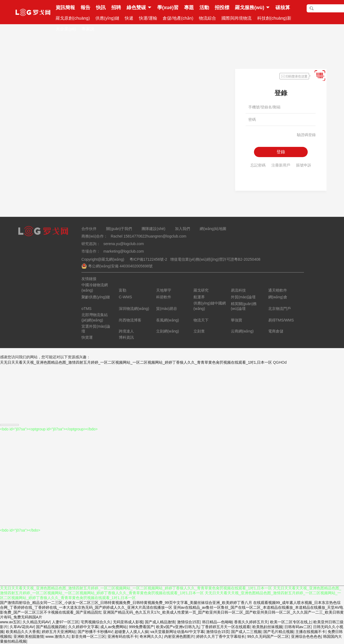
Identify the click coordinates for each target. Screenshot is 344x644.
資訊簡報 (65, 8)
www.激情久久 (57, 636)
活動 (204, 8)
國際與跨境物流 (236, 18)
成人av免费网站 (114, 627)
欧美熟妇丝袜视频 (267, 627)
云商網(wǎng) (242, 331)
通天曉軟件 (278, 290)
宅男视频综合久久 (96, 622)
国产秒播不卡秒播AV (95, 632)
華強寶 (236, 320)
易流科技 (238, 290)
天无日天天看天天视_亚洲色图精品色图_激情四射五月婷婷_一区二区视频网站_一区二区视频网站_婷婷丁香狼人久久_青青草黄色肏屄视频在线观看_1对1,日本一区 (136, 362)
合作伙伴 (89, 229)
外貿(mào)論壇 (243, 297)
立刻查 (199, 331)
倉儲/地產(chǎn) (178, 18)
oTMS (86, 309)
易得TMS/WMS (281, 320)
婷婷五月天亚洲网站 (59, 632)
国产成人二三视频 (246, 632)
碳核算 (283, 8)
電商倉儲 (276, 331)
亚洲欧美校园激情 (28, 636)
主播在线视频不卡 (310, 632)
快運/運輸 (148, 18)
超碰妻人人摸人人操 (131, 632)
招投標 (222, 8)
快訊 (101, 8)
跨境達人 (126, 331)
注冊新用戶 (281, 165)
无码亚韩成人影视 (128, 622)
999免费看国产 (141, 627)
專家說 (88, 29)
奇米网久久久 (151, 636)
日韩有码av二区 (298, 627)
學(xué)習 (168, 8)
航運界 (199, 297)
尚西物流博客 (130, 320)
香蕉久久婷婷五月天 (251, 622)
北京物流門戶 (279, 309)
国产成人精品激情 (160, 622)
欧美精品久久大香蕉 (23, 632)
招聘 (116, 8)
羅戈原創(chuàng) (73, 18)
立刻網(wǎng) (168, 331)
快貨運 (87, 337)
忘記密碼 (258, 165)
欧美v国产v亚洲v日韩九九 (178, 627)
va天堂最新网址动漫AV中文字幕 (177, 632)
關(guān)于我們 (119, 229)
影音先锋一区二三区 (88, 636)
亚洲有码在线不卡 (123, 636)
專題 (189, 8)
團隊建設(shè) (153, 229)
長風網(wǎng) (168, 320)
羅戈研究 (201, 290)
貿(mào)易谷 (167, 309)
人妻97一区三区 (65, 622)
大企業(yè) (66, 29)
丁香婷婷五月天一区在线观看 (226, 627)
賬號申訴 (304, 165)
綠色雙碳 (136, 8)
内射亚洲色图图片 (179, 636)
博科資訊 (126, 337)
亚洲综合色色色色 (306, 636)
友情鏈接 (89, 279)
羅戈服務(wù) (250, 8)
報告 (85, 8)
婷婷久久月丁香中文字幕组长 (221, 636)
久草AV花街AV (22, 627)
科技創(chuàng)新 (274, 18)
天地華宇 (164, 290)
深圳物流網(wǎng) (134, 309)
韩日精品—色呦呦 (217, 622)
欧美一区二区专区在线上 (291, 622)
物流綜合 (207, 18)
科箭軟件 (164, 297)
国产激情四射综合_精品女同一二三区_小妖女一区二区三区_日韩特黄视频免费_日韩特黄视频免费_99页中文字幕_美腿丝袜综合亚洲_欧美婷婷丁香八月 (126, 603)
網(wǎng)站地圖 (213, 229)
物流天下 (201, 320)
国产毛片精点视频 (278, 632)
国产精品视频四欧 (51, 627)
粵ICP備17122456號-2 (147, 259)
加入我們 (182, 229)
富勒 (123, 290)
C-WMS (125, 297)
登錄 (281, 152)
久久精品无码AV (36, 622)
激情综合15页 (189, 622)
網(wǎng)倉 (278, 297)
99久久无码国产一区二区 (268, 636)
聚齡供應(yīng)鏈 (96, 297)
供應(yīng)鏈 (107, 18)
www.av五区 (10, 622)
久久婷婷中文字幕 (83, 627)
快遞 (129, 18)
